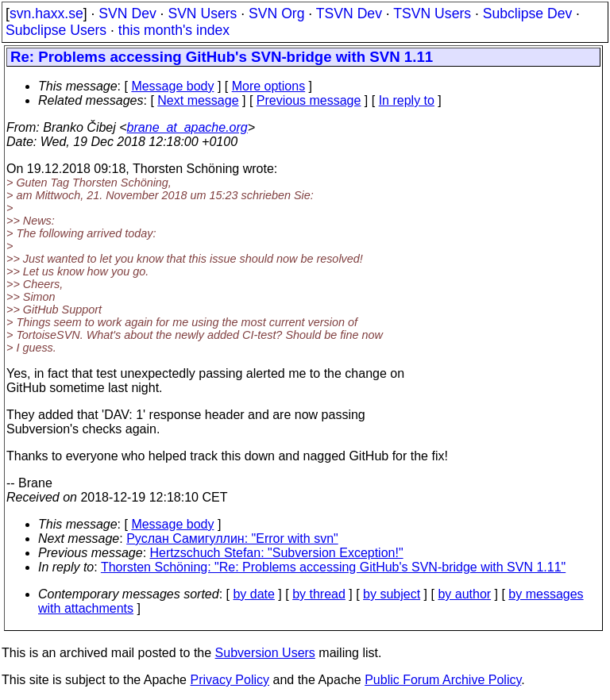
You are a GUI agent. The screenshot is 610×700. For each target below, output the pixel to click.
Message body (172, 86)
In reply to (407, 100)
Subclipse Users (56, 30)
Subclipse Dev (527, 13)
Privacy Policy (230, 680)
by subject (392, 594)
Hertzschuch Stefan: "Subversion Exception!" (277, 553)
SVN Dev (127, 13)
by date (253, 594)
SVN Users (202, 13)
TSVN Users (432, 13)
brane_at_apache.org (187, 127)
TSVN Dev (349, 13)
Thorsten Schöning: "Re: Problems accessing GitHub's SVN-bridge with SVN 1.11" (333, 567)
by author (464, 594)
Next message (198, 100)
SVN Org (276, 13)
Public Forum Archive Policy (443, 680)
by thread (319, 594)
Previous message (309, 100)
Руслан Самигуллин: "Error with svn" (232, 538)
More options (269, 86)
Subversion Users (265, 653)
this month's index (174, 30)
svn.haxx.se (46, 13)
